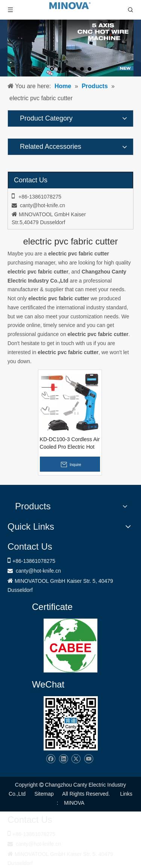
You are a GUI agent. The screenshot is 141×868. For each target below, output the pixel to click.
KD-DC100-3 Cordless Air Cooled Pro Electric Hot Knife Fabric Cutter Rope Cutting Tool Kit (70, 443)
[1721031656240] (70, 646)
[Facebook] (51, 759)
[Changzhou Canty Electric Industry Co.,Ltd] (71, 723)
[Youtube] (89, 759)
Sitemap (44, 794)
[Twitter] (76, 759)
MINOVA (74, 803)
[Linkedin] (63, 759)
